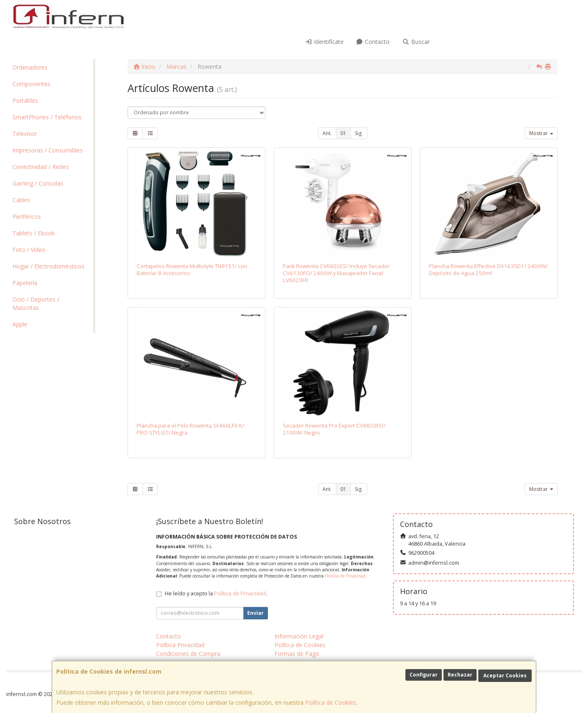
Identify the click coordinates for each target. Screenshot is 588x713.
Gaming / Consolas (38, 183)
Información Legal (299, 636)
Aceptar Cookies (505, 676)
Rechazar (460, 675)
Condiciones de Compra (188, 654)
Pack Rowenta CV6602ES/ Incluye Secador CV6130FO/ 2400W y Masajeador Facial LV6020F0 (336, 273)
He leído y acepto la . (216, 593)
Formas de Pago (297, 654)
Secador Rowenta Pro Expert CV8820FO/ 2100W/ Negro (334, 429)
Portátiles (25, 100)
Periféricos (27, 216)
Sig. (359, 133)
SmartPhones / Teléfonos (47, 117)
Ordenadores (30, 67)
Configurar (424, 675)
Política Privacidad (180, 645)
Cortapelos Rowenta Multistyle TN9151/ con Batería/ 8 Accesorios (192, 269)
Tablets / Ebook (34, 233)
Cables (21, 200)
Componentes (31, 84)
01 (343, 133)
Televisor (25, 134)
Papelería (25, 283)
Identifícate (324, 42)
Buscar (416, 42)
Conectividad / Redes (41, 167)
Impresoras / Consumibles (48, 150)
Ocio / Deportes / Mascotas (36, 303)
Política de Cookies (331, 702)
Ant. (327, 133)
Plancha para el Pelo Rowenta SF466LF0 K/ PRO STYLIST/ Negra (190, 429)
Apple (20, 324)
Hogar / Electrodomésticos (48, 266)
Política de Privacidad (345, 576)
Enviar (255, 613)
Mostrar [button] (541, 133)
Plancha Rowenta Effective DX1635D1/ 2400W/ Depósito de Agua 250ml (488, 269)
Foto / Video (29, 250)
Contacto (373, 42)
